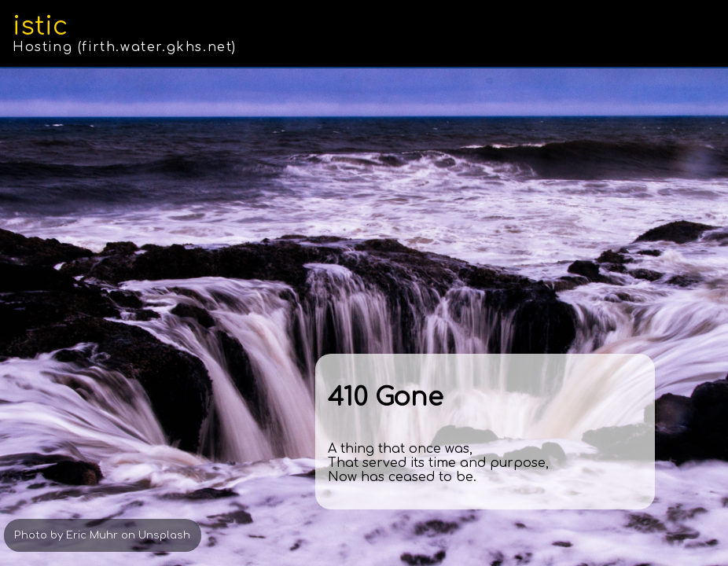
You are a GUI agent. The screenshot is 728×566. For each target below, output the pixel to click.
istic (40, 26)
